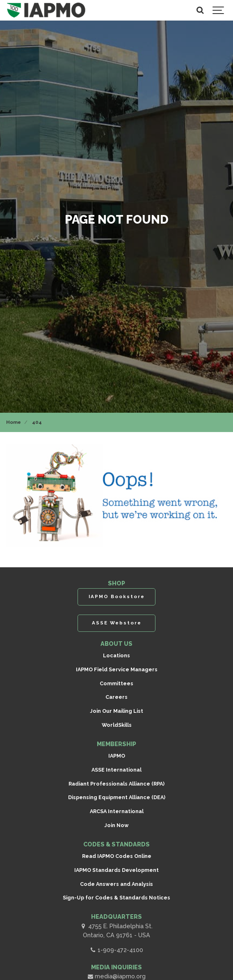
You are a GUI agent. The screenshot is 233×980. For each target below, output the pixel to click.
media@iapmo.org (116, 976)
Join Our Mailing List (116, 711)
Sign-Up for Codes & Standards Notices (116, 898)
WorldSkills (117, 725)
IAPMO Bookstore (117, 596)
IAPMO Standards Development (116, 870)
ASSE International (116, 770)
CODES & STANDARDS (116, 844)
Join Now (116, 825)
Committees (116, 683)
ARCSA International (117, 811)
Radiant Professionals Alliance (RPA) (116, 784)
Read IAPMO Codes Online (117, 856)
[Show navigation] (219, 10)
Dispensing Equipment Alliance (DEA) (117, 797)
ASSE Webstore (117, 623)
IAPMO (117, 756)
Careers (116, 697)
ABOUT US (116, 644)
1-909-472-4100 (116, 950)
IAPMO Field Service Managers (117, 669)
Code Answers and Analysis (116, 884)
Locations (116, 655)
